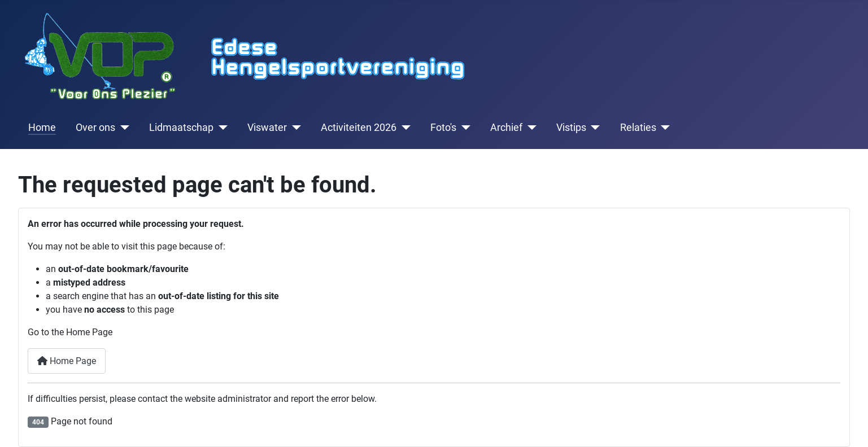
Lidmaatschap (181, 128)
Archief (506, 128)
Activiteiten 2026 (359, 128)
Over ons (95, 128)
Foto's (443, 128)
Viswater (267, 128)
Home (42, 128)
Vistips (571, 128)
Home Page (67, 361)
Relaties (638, 128)
